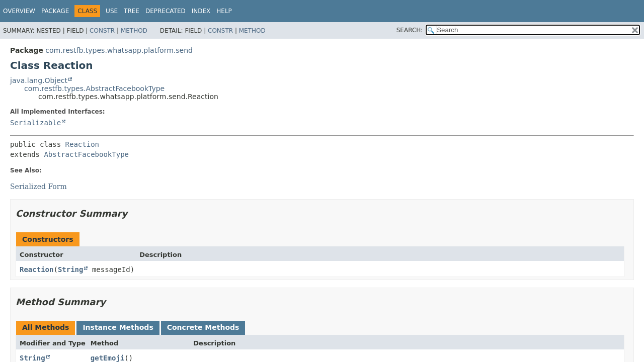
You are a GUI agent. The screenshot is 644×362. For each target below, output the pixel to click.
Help (224, 11)
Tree (132, 11)
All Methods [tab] (46, 327)
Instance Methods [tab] (118, 327)
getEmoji (107, 358)
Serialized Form (38, 187)
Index (201, 11)
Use (112, 11)
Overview (19, 11)
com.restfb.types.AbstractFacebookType (94, 88)
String (71, 269)
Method (134, 31)
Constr (102, 31)
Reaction (82, 144)
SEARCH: (410, 30)
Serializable (35, 123)
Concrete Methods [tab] (203, 327)
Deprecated (166, 11)
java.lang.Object (39, 80)
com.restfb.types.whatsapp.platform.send (119, 50)
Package (55, 11)
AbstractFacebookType (86, 154)
